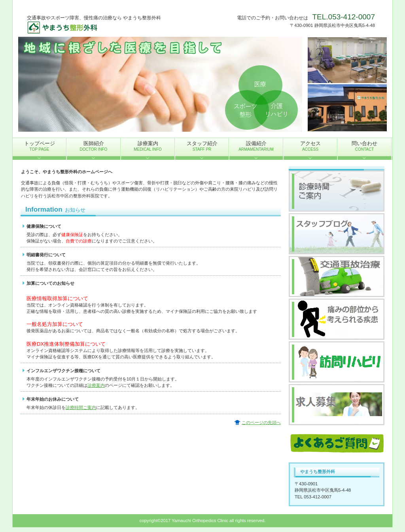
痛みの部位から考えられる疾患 (337, 319)
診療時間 (337, 191)
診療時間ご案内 (81, 407)
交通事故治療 (337, 276)
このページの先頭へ (261, 422)
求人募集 (337, 405)
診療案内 (96, 385)
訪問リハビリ (337, 362)
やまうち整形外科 (106, 28)
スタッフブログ (337, 234)
